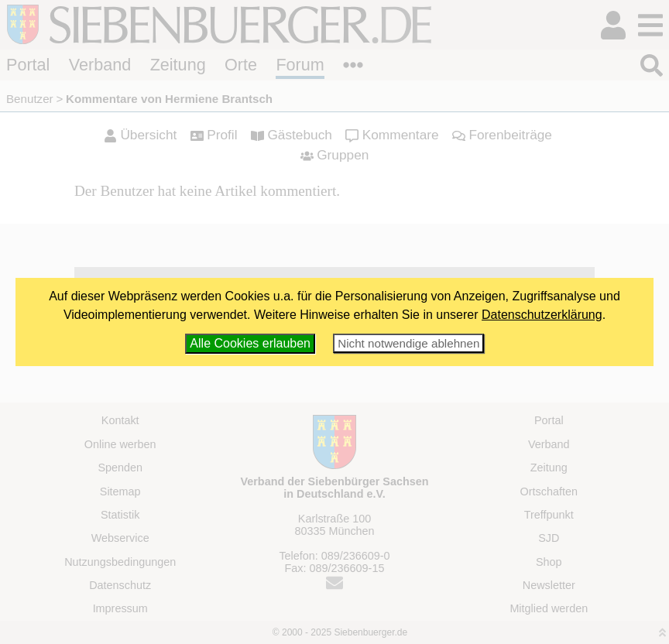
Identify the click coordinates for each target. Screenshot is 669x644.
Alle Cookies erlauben (250, 343)
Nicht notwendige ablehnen (408, 343)
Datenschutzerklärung (542, 315)
